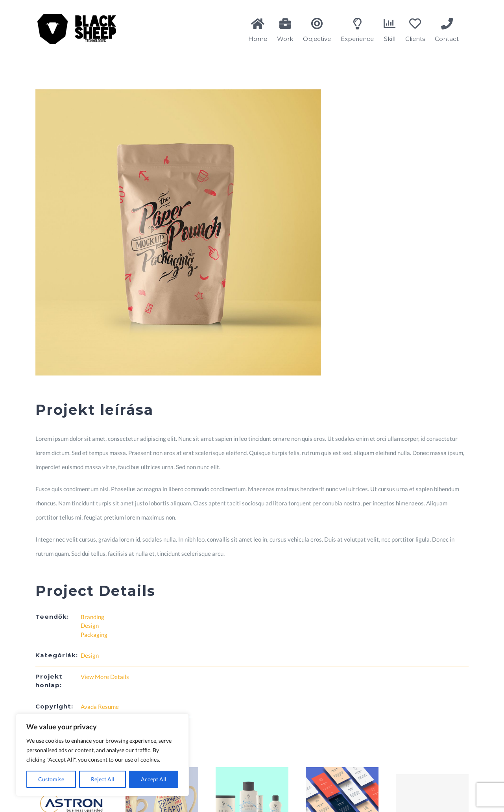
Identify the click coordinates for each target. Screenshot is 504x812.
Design (90, 625)
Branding (92, 617)
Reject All (103, 779)
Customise (51, 779)
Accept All (154, 779)
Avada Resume (100, 707)
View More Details (105, 677)
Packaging (94, 634)
